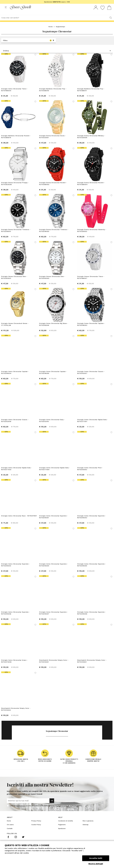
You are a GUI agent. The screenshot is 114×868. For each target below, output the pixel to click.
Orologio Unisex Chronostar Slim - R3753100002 (52, 284)
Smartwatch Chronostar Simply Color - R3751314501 (92, 669)
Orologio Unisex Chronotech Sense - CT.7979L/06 (15, 332)
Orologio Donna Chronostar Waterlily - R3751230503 (92, 236)
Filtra (29, 45)
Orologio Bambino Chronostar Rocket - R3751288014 (16, 141)
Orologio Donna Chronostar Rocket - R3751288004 (91, 188)
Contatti (10, 836)
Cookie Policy (36, 833)
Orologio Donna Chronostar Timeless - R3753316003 (54, 236)
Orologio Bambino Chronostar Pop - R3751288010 (53, 94)
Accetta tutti (96, 858)
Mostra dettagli (96, 864)
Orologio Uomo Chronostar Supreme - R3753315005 (92, 573)
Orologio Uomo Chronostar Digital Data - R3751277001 (93, 428)
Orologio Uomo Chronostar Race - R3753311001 (19, 524)
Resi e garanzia (88, 829)
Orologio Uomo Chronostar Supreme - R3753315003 (16, 573)
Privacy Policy (20, 814)
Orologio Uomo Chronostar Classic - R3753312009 (15, 428)
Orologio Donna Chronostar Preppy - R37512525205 (15, 188)
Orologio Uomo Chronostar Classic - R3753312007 (91, 380)
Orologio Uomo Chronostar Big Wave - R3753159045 (54, 332)
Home (51, 31)
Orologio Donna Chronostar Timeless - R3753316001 (16, 235)
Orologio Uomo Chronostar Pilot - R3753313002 (90, 477)
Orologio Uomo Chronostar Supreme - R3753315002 (92, 525)
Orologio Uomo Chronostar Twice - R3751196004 (14, 94)
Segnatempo (60, 31)
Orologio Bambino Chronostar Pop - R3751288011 (91, 94)
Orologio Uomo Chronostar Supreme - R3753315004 (54, 573)
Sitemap (86, 833)
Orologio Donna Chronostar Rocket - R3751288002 (53, 188)
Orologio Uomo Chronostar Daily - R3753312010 (52, 428)
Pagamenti (62, 833)
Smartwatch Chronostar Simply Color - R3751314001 (54, 669)
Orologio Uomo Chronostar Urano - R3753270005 (14, 669)
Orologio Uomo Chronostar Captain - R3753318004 (15, 380)
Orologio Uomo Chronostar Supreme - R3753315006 (16, 621)
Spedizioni (62, 836)
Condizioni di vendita (66, 829)
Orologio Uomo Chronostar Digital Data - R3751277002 (17, 477)
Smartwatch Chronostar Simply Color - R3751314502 (16, 717)
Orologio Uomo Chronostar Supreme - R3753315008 (92, 621)
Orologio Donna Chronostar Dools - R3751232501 (53, 141)
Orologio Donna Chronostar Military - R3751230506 (91, 141)
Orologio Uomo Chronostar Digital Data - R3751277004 (55, 477)
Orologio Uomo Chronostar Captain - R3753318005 (53, 380)
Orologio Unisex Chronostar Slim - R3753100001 (14, 284)
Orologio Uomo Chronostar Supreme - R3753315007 (54, 621)
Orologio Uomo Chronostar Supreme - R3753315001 (54, 525)
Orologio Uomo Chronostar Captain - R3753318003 (91, 332)
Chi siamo (10, 833)
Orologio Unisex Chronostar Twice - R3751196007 (91, 284)
